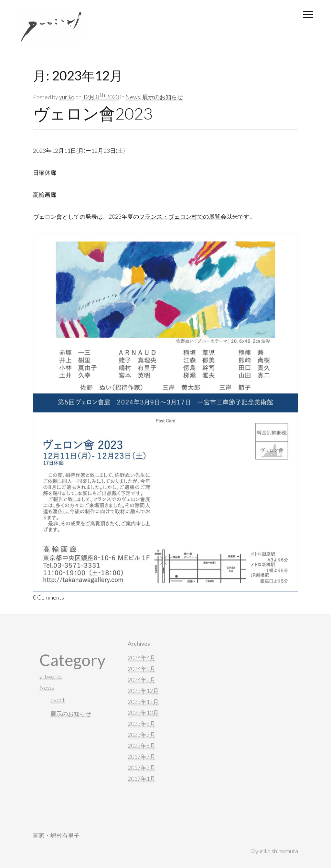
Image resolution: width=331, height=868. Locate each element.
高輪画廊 (45, 194)
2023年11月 (143, 702)
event (58, 700)
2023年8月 (142, 724)
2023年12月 (143, 691)
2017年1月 (142, 779)
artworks (51, 676)
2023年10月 (143, 713)
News (133, 97)
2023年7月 (142, 735)
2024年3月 (142, 669)
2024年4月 (142, 658)
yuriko (67, 97)
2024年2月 (142, 680)
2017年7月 (142, 757)
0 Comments (48, 597)
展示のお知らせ (163, 97)
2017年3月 (142, 768)
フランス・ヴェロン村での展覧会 (183, 216)
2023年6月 (142, 746)
